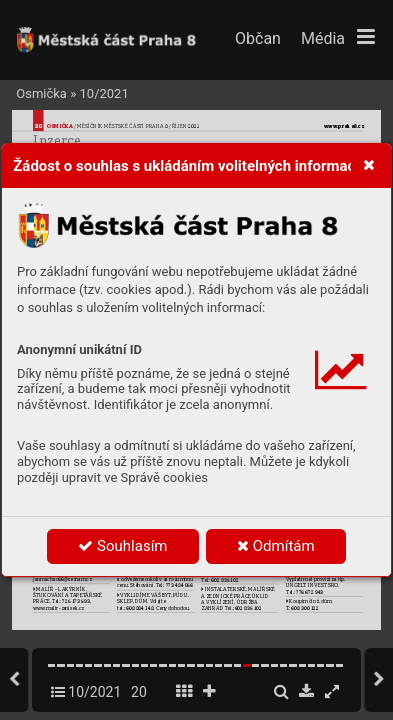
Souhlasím (122, 546)
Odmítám (276, 546)
